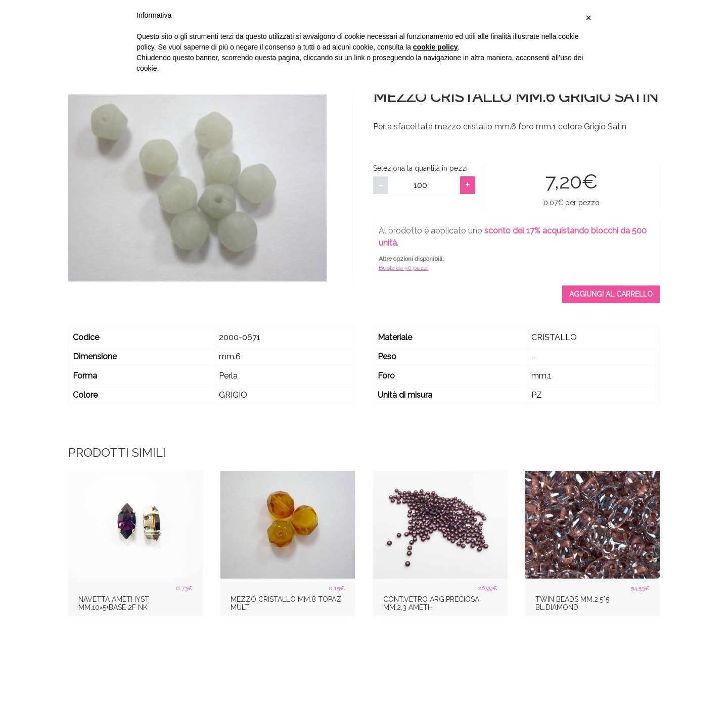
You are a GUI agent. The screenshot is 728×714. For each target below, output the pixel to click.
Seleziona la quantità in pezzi (420, 168)
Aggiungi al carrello (611, 294)
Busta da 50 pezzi (404, 268)
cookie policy (436, 47)
